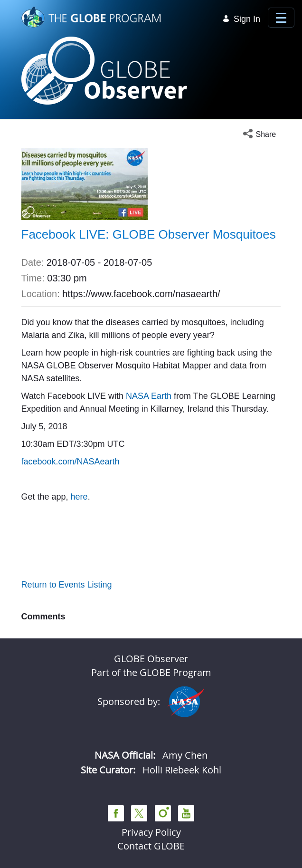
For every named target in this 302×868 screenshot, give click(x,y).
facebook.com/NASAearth (71, 462)
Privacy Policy (151, 832)
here (79, 497)
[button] (262, 135)
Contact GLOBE (151, 846)
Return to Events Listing (67, 585)
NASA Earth (149, 396)
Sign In (241, 19)
